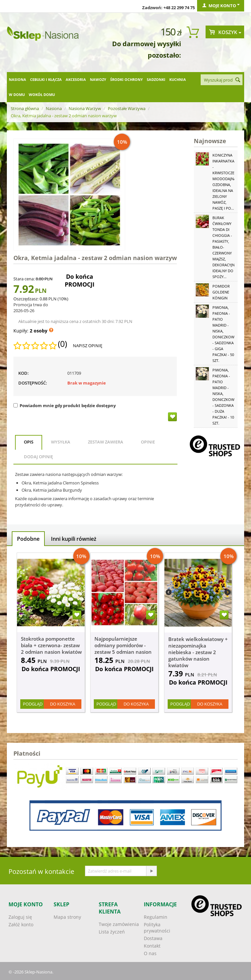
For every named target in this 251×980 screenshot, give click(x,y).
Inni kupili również (74, 539)
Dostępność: (33, 383)
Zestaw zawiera (106, 442)
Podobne (28, 539)
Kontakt (152, 946)
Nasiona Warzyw (85, 108)
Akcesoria (76, 79)
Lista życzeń (112, 932)
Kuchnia (178, 79)
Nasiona (17, 79)
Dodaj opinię (38, 457)
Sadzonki (156, 79)
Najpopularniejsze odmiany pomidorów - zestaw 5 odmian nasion (123, 645)
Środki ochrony (126, 79)
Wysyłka (61, 442)
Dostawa (153, 938)
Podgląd (33, 704)
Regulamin (156, 917)
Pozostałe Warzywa (127, 108)
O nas (150, 953)
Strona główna (25, 108)
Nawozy (98, 79)
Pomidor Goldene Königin (221, 292)
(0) (62, 344)
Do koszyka (63, 704)
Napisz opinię (88, 346)
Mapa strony (67, 917)
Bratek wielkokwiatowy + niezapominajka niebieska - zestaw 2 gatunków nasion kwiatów (198, 652)
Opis (29, 442)
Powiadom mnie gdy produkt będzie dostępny (65, 405)
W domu (17, 94)
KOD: (24, 373)
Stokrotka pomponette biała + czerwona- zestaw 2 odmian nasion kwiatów (51, 645)
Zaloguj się (20, 917)
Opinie (148, 442)
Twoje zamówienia (119, 924)
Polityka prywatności (157, 928)
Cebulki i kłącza (46, 79)
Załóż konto (21, 924)
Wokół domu (42, 94)
